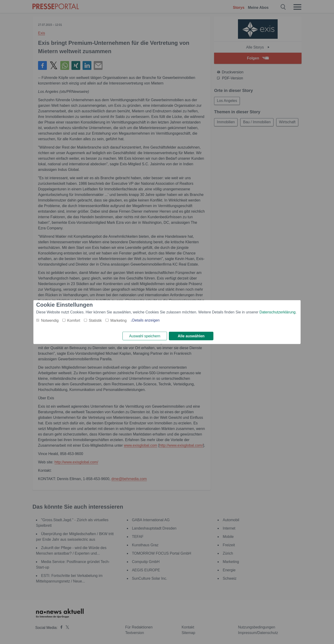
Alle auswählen (191, 336)
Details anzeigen (146, 320)
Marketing (119, 320)
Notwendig (50, 320)
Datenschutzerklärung (278, 312)
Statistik (95, 320)
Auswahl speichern (145, 336)
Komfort (74, 320)
